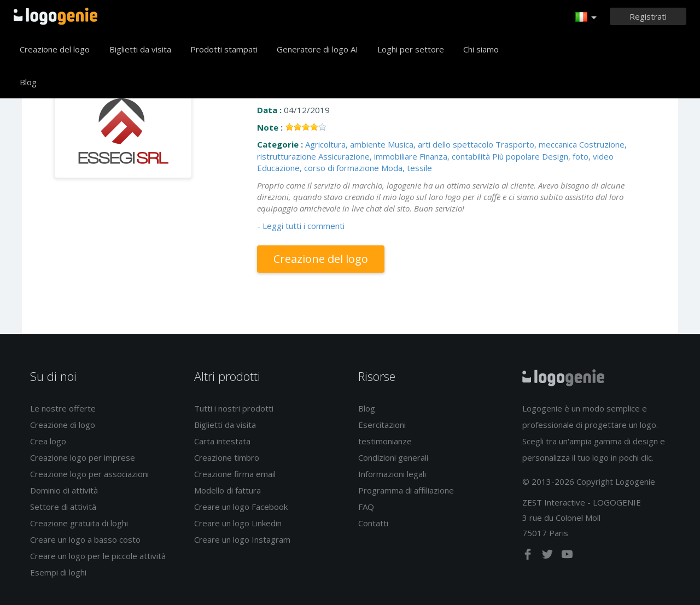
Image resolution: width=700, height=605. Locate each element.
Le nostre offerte (63, 408)
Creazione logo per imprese (83, 457)
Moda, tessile (407, 168)
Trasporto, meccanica (536, 144)
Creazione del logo (55, 49)
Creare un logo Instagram (242, 539)
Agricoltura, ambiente (345, 144)
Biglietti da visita (140, 49)
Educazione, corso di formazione (318, 168)
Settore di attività (63, 507)
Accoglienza (56, 16)
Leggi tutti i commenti (304, 226)
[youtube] (567, 556)
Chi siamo (481, 49)
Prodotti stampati (224, 49)
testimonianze (385, 441)
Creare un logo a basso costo (85, 539)
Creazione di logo (63, 425)
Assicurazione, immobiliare (368, 156)
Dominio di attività (64, 490)
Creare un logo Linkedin (238, 523)
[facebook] (529, 556)
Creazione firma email (235, 474)
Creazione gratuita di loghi (79, 523)
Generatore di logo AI (317, 49)
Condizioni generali (393, 457)
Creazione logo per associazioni (89, 474)
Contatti (373, 523)
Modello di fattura (227, 490)
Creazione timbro (227, 457)
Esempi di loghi (58, 572)
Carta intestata (222, 441)
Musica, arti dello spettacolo (441, 144)
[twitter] (549, 556)
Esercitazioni (382, 425)
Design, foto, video (578, 156)
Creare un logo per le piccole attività (98, 556)
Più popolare (516, 156)
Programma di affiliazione (406, 490)
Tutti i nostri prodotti (234, 408)
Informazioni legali (392, 474)
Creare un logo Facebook (241, 507)
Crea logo (48, 441)
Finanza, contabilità (455, 156)
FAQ (366, 507)
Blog (28, 82)
